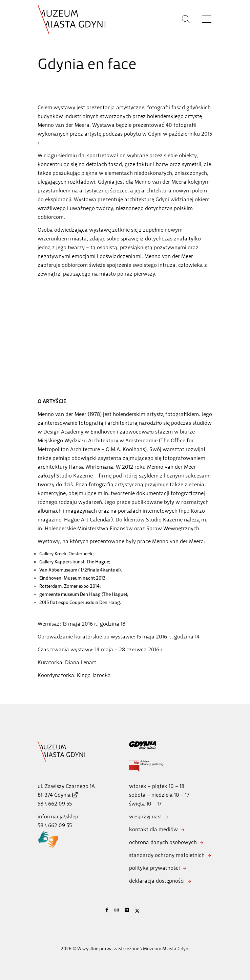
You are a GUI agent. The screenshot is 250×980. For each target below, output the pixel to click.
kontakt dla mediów (153, 829)
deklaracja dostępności (157, 881)
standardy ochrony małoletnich (167, 855)
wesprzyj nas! (145, 816)
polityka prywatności (154, 868)
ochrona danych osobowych (163, 842)
